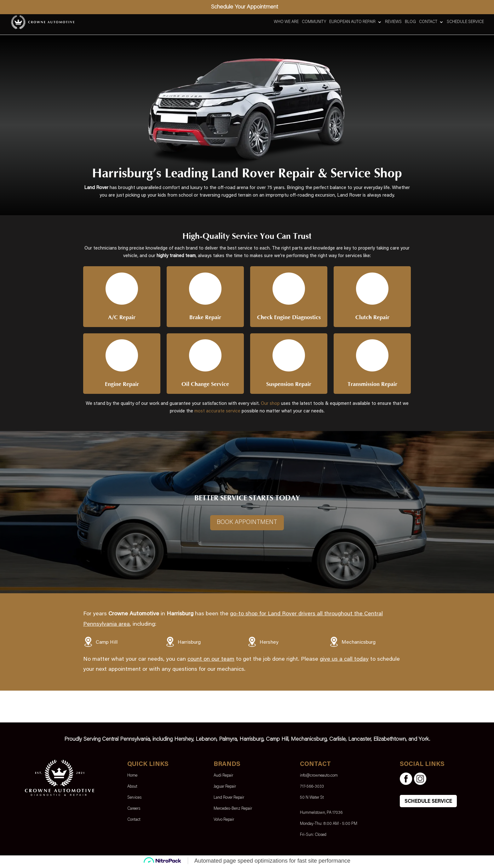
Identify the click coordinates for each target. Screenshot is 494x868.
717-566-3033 (312, 788)
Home (132, 777)
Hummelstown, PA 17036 (321, 814)
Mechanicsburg (359, 644)
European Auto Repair (352, 22)
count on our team (211, 661)
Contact (428, 22)
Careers (134, 810)
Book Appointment (247, 524)
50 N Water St (312, 799)
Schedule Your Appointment (245, 7)
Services (134, 799)
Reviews (393, 22)
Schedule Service (465, 22)
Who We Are (286, 22)
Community (314, 22)
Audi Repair (223, 777)
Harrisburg (189, 644)
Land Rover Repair (229, 799)
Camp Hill (107, 644)
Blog (410, 22)
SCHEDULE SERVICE (428, 803)
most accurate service (217, 412)
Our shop (270, 405)
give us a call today (344, 661)
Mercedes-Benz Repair (233, 810)
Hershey (269, 644)
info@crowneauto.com (319, 777)
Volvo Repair (224, 821)
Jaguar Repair (225, 788)
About (132, 788)
